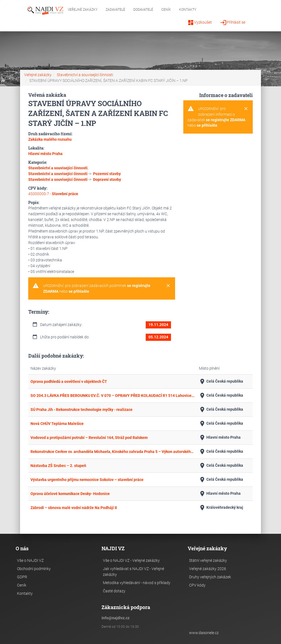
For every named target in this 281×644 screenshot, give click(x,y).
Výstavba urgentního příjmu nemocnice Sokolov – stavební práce (87, 480)
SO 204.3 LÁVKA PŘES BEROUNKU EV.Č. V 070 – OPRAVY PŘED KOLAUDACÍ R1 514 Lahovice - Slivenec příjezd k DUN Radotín (113, 396)
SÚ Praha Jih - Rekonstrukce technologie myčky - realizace (82, 410)
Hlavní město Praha (220, 438)
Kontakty (188, 10)
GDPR (22, 577)
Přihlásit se (233, 23)
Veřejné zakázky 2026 (208, 569)
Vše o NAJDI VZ (30, 560)
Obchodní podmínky (34, 569)
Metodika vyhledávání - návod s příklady (137, 583)
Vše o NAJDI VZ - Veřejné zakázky (131, 560)
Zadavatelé (115, 10)
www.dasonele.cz (204, 633)
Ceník (166, 10)
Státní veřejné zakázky (208, 560)
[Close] (168, 286)
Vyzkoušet (200, 23)
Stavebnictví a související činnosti (85, 75)
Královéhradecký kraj (221, 508)
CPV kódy (197, 585)
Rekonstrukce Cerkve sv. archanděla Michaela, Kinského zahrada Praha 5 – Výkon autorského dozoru (113, 452)
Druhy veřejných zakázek (210, 577)
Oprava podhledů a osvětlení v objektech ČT (69, 382)
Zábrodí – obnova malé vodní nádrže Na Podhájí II (74, 508)
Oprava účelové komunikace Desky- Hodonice (70, 494)
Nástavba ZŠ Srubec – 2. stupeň (58, 466)
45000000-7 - (53, 194)
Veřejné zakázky (83, 10)
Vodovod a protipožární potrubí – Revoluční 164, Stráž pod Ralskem (89, 438)
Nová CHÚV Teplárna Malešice (57, 424)
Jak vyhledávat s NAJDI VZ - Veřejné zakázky (134, 572)
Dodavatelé (143, 10)
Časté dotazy (114, 591)
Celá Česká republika (221, 382)
